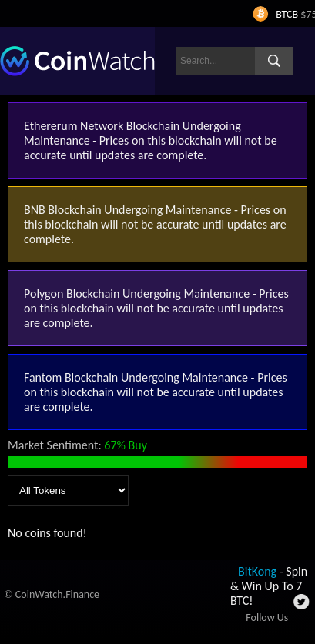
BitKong (257, 571)
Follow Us (267, 617)
